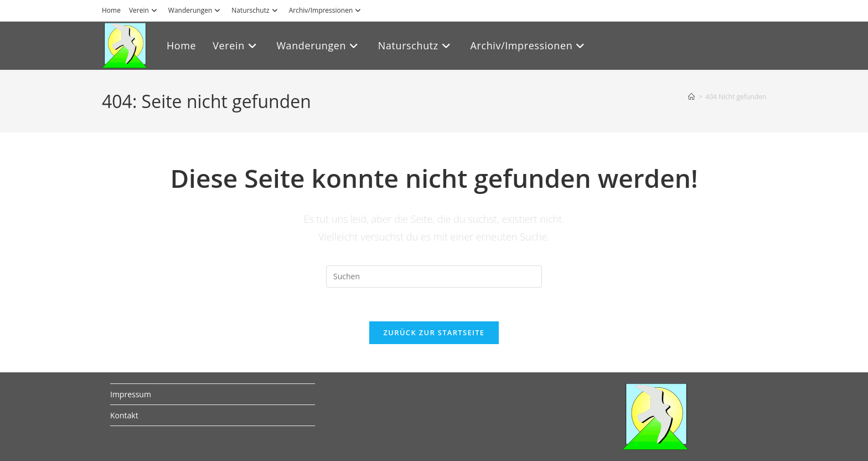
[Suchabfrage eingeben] (434, 276)
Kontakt (124, 415)
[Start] (691, 97)
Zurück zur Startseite (434, 332)
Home (111, 10)
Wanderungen (196, 10)
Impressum (131, 394)
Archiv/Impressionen (327, 10)
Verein (144, 10)
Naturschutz (256, 10)
